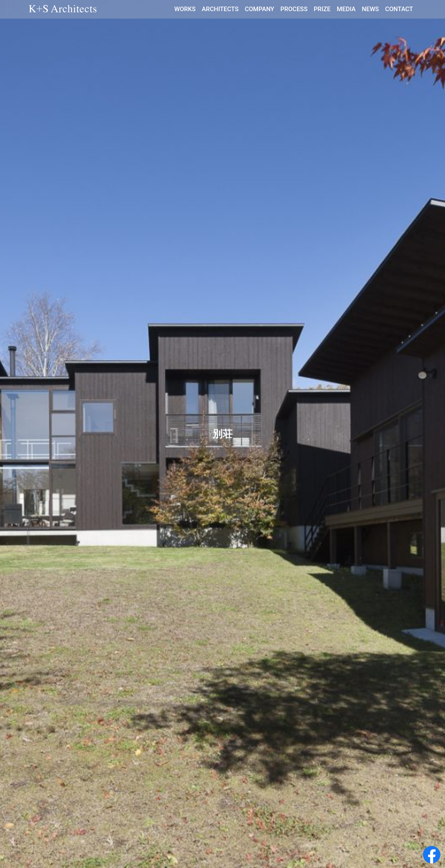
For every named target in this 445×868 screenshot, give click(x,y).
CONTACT (399, 9)
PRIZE (322, 9)
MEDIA (346, 9)
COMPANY (259, 9)
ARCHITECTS (220, 9)
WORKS (185, 9)
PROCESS (294, 9)
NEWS (370, 9)
